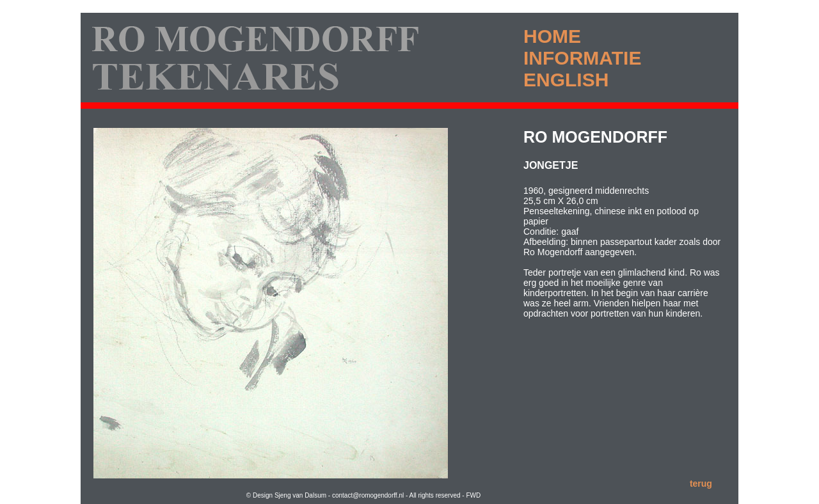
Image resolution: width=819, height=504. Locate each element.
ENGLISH (566, 80)
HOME (552, 36)
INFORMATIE (582, 58)
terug (701, 484)
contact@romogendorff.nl (369, 495)
